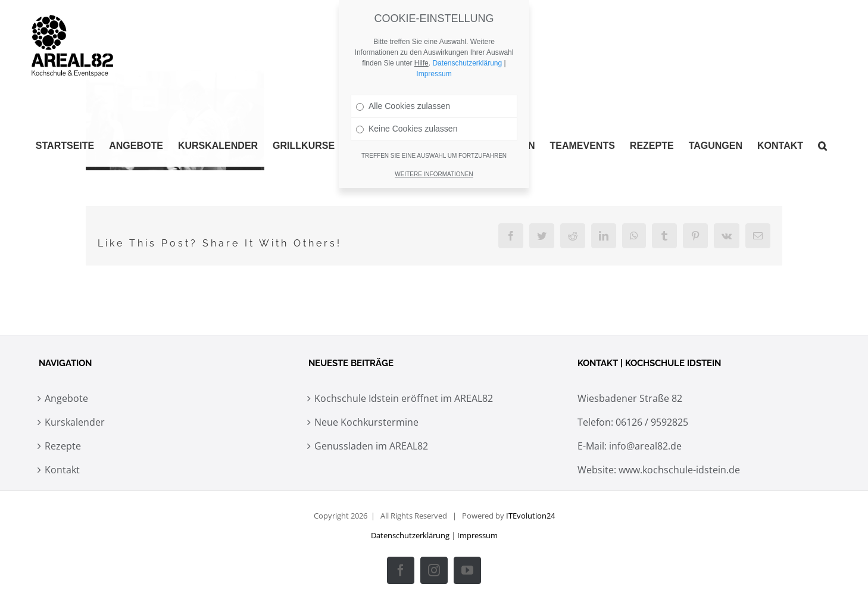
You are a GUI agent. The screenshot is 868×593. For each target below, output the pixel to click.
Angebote (66, 398)
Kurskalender (75, 422)
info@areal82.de (645, 446)
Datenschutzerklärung (410, 535)
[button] (822, 146)
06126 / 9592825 (652, 422)
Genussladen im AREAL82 (371, 446)
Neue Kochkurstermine (366, 422)
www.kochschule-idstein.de (679, 470)
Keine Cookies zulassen (407, 129)
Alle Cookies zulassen (403, 106)
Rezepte (63, 446)
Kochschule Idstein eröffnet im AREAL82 (404, 398)
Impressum (477, 535)
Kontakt (62, 470)
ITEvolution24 (530, 516)
